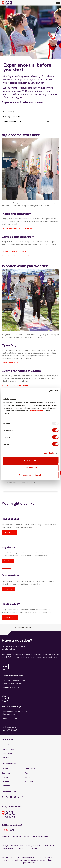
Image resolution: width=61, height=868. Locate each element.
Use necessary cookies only (30, 475)
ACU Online (29, 781)
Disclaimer (17, 836)
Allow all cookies (30, 460)
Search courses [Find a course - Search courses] (10, 532)
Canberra (5, 781)
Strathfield (29, 777)
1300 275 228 (12, 730)
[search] (54, 3)
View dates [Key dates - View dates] (8, 561)
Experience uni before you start (23, 102)
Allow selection (30, 468)
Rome (27, 773)
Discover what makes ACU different (16, 228)
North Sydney (30, 769)
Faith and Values (8, 745)
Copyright (5, 846)
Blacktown (6, 773)
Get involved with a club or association (16, 256)
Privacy (26, 836)
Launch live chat (8, 688)
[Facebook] (3, 797)
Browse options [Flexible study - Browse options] (10, 617)
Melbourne (6, 786)
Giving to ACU (7, 753)
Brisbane (5, 777)
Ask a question (9, 727)
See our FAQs (7, 719)
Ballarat (5, 769)
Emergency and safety (40, 836)
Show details (49, 453)
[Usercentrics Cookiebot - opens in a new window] (49, 391)
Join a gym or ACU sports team (14, 251)
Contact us (6, 757)
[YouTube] (15, 797)
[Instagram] (7, 797)
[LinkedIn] (11, 797)
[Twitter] (23, 797)
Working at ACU (8, 749)
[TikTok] (19, 797)
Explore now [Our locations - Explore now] (8, 589)
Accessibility (6, 836)
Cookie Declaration (37, 411)
